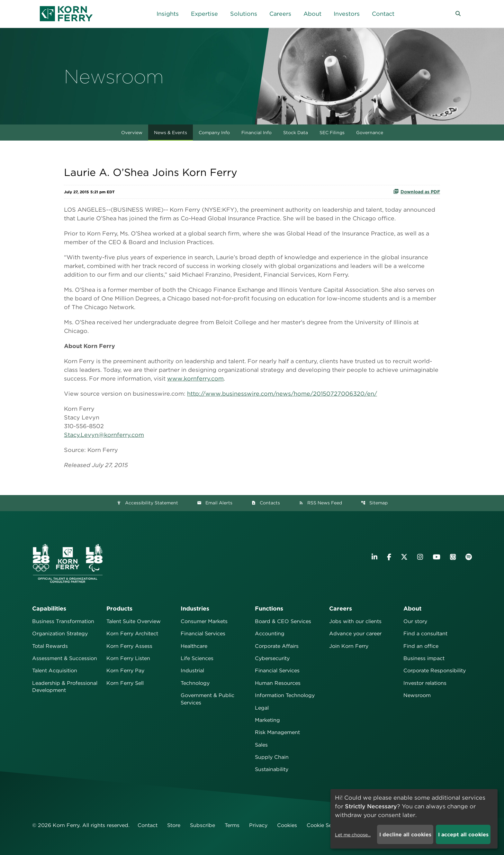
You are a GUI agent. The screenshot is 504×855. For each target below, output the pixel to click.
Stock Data (296, 133)
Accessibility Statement (147, 503)
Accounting (270, 634)
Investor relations (425, 683)
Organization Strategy (60, 634)
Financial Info (256, 133)
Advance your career (355, 634)
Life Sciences (197, 658)
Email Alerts (215, 503)
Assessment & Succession (65, 658)
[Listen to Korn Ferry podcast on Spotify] (469, 557)
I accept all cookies (463, 835)
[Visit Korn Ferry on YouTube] (437, 557)
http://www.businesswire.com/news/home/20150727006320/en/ (282, 394)
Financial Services (203, 634)
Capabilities (49, 608)
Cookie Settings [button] (326, 825)
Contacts (266, 503)
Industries (195, 608)
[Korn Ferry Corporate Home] (66, 14)
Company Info (214, 133)
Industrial (192, 671)
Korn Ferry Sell (125, 683)
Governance (370, 133)
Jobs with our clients (355, 621)
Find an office (421, 646)
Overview (132, 133)
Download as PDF (417, 191)
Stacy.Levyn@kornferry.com (104, 435)
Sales (261, 745)
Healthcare (194, 646)
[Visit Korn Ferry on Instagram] (420, 557)
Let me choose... (353, 835)
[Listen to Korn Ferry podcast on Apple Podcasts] (453, 557)
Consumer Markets (204, 621)
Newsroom (417, 695)
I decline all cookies (405, 835)
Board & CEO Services (283, 621)
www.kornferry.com (195, 378)
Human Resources (278, 683)
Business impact (424, 658)
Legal (262, 708)
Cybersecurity (272, 658)
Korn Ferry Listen (128, 658)
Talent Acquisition (55, 671)
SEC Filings (332, 133)
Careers (341, 608)
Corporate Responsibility (435, 671)
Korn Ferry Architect (132, 634)
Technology (195, 683)
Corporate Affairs (277, 646)
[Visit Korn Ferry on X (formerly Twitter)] (404, 557)
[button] (458, 14)
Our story (415, 621)
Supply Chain (272, 757)
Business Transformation (63, 621)
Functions (269, 608)
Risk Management (277, 732)
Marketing (267, 720)
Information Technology (285, 695)
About (412, 608)
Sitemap (374, 503)
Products (119, 608)
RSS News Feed (320, 503)
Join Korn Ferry (349, 646)
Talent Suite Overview (134, 621)
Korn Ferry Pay (125, 671)
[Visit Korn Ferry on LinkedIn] (374, 557)
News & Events (171, 133)
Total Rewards (50, 646)
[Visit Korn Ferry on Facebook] (389, 557)
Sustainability (272, 769)
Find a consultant (425, 634)
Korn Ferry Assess (129, 646)
